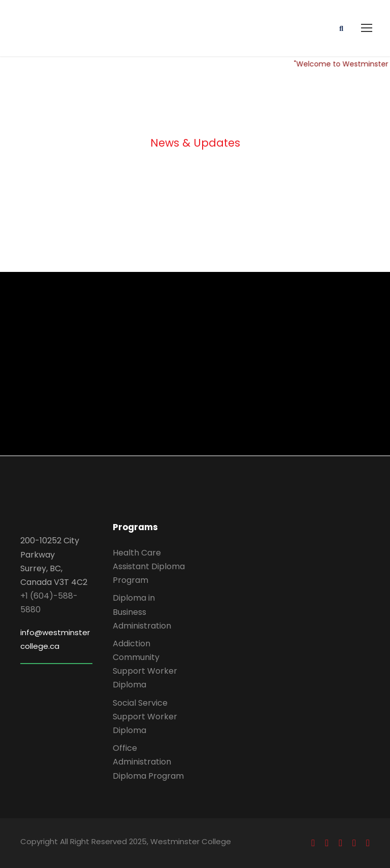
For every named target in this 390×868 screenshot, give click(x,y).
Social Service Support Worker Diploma (145, 717)
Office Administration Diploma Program (148, 762)
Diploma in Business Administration (142, 612)
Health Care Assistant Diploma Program (149, 566)
